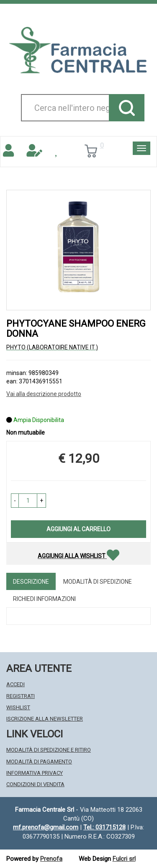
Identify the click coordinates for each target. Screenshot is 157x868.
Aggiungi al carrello (78, 529)
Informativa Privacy (35, 773)
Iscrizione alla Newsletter (45, 719)
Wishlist (18, 707)
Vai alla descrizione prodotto (44, 394)
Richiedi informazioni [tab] (44, 599)
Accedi (15, 684)
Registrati (21, 696)
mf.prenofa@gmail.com (46, 827)
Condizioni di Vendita (35, 784)
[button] (15, 501)
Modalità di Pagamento (39, 762)
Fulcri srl (124, 859)
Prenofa (51, 859)
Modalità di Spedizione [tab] (98, 582)
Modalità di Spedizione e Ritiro (49, 750)
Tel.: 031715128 (104, 827)
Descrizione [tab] (31, 582)
